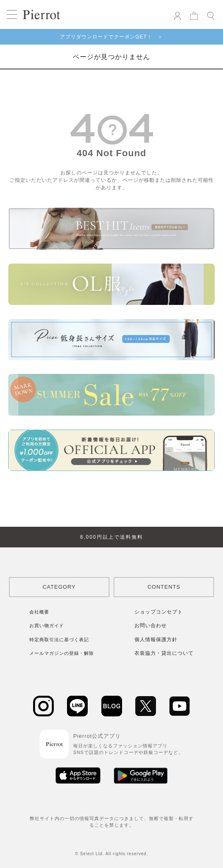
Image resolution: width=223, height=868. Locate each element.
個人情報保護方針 (156, 640)
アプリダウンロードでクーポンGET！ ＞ (111, 37)
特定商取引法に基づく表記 (59, 640)
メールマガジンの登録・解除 (62, 653)
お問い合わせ (151, 625)
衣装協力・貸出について (164, 653)
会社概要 (39, 612)
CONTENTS (164, 587)
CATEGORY (59, 587)
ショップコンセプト (159, 612)
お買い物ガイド (47, 625)
